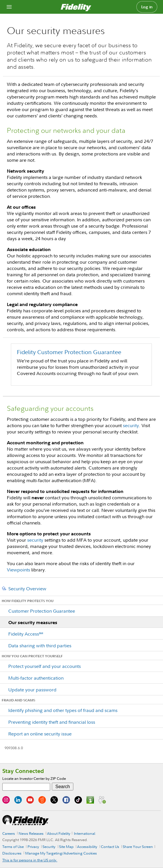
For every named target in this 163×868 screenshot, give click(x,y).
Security (49, 847)
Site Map (66, 847)
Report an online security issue (40, 734)
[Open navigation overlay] (9, 7)
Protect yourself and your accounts (45, 666)
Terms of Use (13, 847)
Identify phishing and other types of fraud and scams (63, 710)
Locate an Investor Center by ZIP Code (34, 778)
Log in (147, 7)
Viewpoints (18, 570)
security (131, 425)
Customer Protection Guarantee (42, 611)
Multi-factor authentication (36, 678)
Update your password (32, 690)
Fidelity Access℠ (26, 634)
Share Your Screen (138, 847)
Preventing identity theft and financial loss (52, 722)
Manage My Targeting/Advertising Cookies (61, 853)
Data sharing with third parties (40, 646)
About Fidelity (59, 833)
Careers (9, 833)
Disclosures (12, 853)
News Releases (31, 833)
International (85, 833)
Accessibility (87, 847)
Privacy (33, 847)
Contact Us (110, 847)
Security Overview (27, 589)
